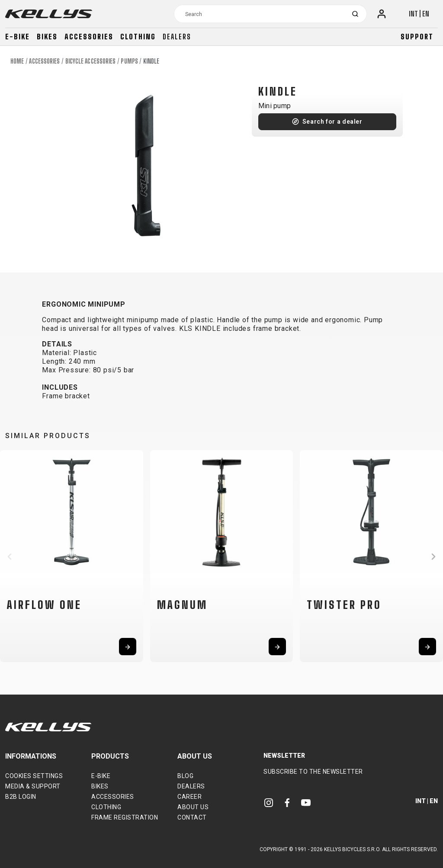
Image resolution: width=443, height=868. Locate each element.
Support (417, 37)
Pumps (129, 61)
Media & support (33, 786)
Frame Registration (125, 817)
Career (189, 797)
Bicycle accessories (91, 61)
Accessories (89, 37)
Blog (185, 776)
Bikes (47, 37)
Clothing (138, 37)
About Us (193, 807)
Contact (192, 817)
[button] (10, 557)
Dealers (177, 37)
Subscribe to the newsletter (313, 772)
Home (17, 61)
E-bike (18, 37)
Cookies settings (34, 776)
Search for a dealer (332, 122)
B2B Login (21, 797)
